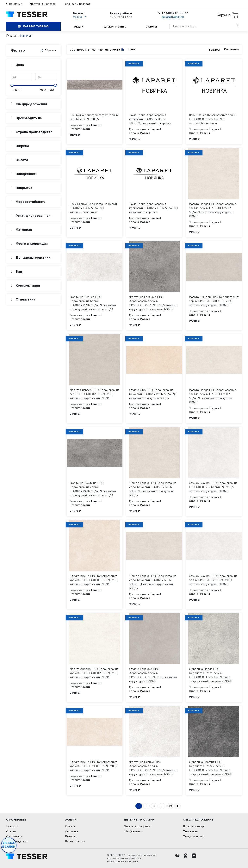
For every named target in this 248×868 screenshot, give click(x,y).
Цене (132, 49)
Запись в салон (9, 845)
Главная (12, 36)
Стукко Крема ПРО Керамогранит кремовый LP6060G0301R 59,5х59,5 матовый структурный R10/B (95, 580)
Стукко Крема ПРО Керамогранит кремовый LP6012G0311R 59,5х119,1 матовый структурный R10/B (93, 766)
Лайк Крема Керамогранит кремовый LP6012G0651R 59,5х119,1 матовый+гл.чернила (153, 208)
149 (170, 806)
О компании (14, 4)
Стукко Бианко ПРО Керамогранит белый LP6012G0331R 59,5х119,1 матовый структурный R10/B (213, 580)
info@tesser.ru (133, 831)
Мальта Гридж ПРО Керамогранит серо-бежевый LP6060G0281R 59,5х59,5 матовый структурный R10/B (153, 489)
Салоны (151, 26)
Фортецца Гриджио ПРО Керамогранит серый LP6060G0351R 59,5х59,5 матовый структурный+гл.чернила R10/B (153, 303)
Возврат (71, 836)
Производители (17, 841)
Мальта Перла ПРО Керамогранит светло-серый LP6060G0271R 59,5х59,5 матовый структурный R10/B (212, 210)
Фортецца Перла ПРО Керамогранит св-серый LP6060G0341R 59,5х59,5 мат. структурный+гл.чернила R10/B (211, 675)
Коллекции (231, 49)
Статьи (11, 831)
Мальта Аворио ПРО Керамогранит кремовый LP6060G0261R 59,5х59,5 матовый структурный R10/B (95, 673)
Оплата (70, 826)
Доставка (72, 831)
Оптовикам (190, 831)
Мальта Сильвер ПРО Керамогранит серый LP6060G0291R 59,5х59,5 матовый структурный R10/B (94, 394)
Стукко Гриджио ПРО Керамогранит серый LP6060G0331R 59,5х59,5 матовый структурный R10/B (153, 675)
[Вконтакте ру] (178, 858)
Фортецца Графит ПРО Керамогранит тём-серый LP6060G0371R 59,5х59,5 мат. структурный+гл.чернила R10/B (211, 768)
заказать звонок (173, 17)
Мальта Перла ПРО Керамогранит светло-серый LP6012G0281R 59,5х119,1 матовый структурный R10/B (212, 396)
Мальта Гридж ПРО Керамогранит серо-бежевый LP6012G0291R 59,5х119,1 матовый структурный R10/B (153, 582)
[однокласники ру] (186, 858)
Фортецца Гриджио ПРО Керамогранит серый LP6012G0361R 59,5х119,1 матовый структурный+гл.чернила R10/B (93, 489)
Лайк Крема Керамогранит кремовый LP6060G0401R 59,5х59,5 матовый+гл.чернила (150, 119)
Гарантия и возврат (77, 4)
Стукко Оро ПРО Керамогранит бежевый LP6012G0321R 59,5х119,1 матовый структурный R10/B (153, 394)
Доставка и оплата (43, 4)
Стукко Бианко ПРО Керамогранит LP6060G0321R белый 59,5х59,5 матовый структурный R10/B (213, 487)
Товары (214, 50)
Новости (12, 826)
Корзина (224, 15)
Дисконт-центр (115, 26)
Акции (79, 26)
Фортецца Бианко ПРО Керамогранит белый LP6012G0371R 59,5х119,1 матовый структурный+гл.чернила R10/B (93, 303)
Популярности (112, 49)
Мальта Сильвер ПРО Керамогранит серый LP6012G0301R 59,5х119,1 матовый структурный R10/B (214, 301)
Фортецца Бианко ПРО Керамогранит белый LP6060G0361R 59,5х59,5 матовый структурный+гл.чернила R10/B (153, 768)
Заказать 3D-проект (138, 826)
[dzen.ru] (195, 858)
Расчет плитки (75, 841)
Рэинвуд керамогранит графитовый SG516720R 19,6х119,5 (94, 117)
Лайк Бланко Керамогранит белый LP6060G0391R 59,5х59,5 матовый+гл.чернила (213, 119)
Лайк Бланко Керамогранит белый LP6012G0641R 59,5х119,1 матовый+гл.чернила (93, 208)
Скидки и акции (193, 836)
